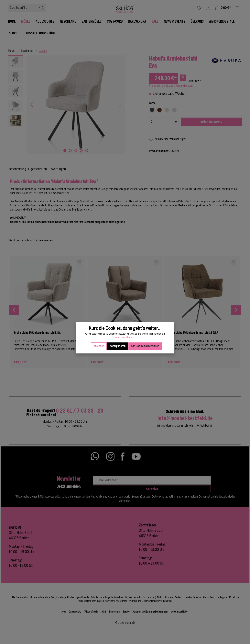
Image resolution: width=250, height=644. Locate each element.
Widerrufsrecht (91, 612)
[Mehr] (237, 8)
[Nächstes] (120, 105)
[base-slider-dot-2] (70, 150)
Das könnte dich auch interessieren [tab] (31, 241)
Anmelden (152, 489)
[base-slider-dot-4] (81, 150)
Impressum (114, 612)
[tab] (18, 169)
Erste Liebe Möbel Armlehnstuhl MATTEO (117, 333)
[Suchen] (42, 8)
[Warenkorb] (223, 8)
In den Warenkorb (211, 122)
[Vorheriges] (32, 105)
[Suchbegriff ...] (23, 8)
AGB (104, 612)
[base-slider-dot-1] (65, 150)
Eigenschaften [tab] (38, 169)
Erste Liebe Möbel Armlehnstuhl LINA (37, 333)
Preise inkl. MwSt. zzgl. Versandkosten (171, 86)
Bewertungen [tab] (57, 169)
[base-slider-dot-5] (87, 150)
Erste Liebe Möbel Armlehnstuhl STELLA (193, 333)
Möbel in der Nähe (179, 612)
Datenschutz (75, 612)
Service (126, 612)
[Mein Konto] (208, 8)
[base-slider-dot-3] (76, 150)
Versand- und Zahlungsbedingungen (150, 612)
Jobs (64, 612)
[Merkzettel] (199, 8)
